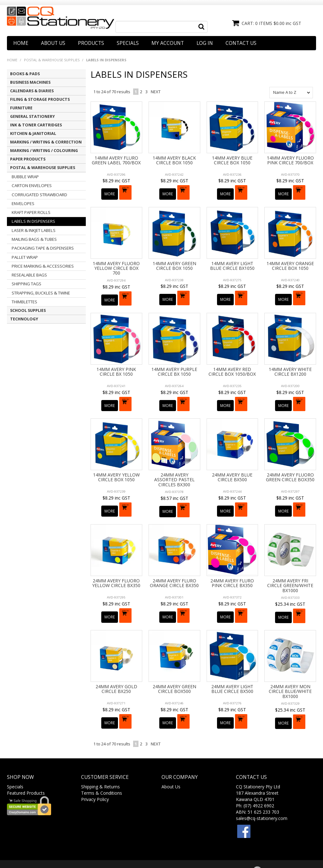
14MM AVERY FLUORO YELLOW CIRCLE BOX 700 (116, 264)
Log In (205, 43)
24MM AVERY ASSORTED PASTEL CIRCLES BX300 (174, 468)
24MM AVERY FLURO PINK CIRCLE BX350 (232, 567)
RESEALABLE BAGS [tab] (29, 275)
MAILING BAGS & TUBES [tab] (34, 239)
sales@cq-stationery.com (262, 795)
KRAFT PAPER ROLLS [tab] (31, 212)
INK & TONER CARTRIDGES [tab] (36, 125)
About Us (53, 43)
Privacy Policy (95, 776)
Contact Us (241, 43)
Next (156, 92)
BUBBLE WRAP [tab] (25, 177)
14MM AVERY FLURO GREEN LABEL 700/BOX (116, 160)
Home (21, 43)
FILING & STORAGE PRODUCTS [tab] (40, 99)
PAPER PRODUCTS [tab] (28, 159)
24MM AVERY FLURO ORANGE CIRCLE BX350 (174, 567)
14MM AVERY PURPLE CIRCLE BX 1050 (174, 364)
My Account (168, 43)
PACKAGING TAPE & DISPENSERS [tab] (43, 248)
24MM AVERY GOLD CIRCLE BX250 (116, 669)
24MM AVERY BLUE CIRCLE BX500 (232, 465)
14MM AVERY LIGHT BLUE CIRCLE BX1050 (232, 262)
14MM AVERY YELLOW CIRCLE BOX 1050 (116, 465)
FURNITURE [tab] (21, 108)
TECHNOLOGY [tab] (24, 319)
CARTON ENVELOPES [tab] (32, 185)
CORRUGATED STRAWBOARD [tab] (39, 195)
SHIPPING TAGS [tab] (26, 284)
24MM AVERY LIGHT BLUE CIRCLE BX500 (232, 669)
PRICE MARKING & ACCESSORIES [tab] (43, 266)
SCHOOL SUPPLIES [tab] (28, 310)
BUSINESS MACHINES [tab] (30, 82)
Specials (128, 43)
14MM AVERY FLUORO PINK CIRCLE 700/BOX (290, 160)
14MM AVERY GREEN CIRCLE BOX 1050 (174, 262)
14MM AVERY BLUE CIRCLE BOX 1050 (232, 160)
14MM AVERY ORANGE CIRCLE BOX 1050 (290, 262)
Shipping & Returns (100, 763)
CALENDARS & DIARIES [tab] (32, 91)
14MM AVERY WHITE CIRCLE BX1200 (290, 364)
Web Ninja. (210, 852)
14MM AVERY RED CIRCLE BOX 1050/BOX (232, 364)
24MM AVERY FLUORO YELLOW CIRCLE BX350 (116, 567)
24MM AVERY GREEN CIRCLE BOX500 (174, 669)
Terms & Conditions (102, 769)
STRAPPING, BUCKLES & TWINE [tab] (41, 293)
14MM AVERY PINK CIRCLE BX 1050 (116, 364)
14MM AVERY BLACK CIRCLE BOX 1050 (174, 160)
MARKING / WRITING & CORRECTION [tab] (46, 142)
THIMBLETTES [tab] (24, 302)
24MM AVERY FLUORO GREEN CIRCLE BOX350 (290, 465)
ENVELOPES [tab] (23, 203)
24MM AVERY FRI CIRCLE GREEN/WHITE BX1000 (290, 570)
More (110, 191)
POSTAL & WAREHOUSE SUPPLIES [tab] (43, 168)
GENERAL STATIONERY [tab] (32, 116)
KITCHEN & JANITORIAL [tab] (33, 134)
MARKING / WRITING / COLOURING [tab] (44, 151)
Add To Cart (127, 191)
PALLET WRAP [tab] (25, 257)
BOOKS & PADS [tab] (25, 74)
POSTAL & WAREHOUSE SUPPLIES (52, 60)
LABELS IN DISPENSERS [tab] (33, 221)
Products (91, 43)
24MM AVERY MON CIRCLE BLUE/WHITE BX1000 (290, 671)
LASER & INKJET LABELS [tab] (34, 230)
